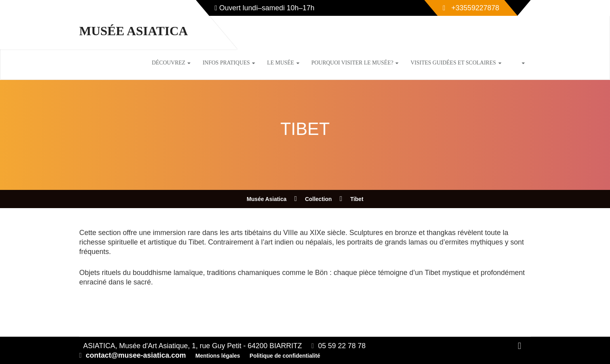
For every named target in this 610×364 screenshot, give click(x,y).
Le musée (283, 63)
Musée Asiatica (133, 31)
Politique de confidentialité (285, 356)
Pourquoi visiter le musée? (355, 63)
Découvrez (171, 63)
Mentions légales (218, 356)
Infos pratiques (229, 63)
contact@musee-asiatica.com (136, 355)
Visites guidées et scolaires (456, 63)
